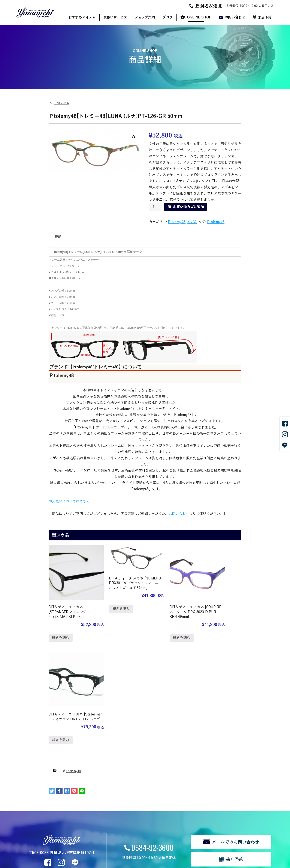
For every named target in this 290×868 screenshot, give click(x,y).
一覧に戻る (62, 103)
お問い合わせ (235, 17)
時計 (68, 807)
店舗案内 (110, 795)
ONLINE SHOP (199, 17)
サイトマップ (72, 848)
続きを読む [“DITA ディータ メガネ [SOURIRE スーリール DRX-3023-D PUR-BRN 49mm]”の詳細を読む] (160, 630)
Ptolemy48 (177, 222)
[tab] (58, 237)
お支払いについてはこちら (69, 501)
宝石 (68, 813)
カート (179, 807)
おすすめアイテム (82, 17)
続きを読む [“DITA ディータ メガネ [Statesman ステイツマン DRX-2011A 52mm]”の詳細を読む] (210, 625)
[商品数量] (155, 207)
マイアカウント (185, 813)
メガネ (192, 222)
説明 (58, 237)
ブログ (168, 17)
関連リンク (23, 848)
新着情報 (31, 832)
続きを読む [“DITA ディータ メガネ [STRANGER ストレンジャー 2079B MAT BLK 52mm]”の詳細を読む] (61, 630)
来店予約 (265, 17)
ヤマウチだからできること (122, 801)
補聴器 (70, 819)
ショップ (181, 795)
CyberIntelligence (165, 863)
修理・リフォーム (77, 825)
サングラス (73, 795)
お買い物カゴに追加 (188, 207)
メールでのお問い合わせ (236, 732)
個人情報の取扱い (47, 848)
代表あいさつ (113, 807)
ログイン (91, 848)
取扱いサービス (115, 17)
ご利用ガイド (184, 801)
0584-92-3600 (152, 737)
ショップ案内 (145, 17)
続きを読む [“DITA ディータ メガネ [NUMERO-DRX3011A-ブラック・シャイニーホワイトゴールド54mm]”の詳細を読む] (111, 608)
